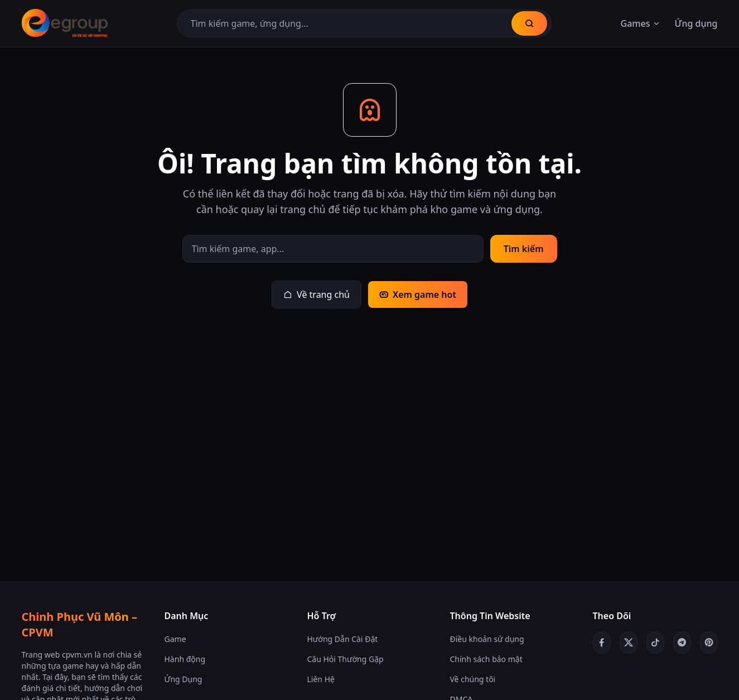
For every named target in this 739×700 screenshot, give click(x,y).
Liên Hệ (321, 679)
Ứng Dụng (183, 679)
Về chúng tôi (473, 679)
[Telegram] (682, 643)
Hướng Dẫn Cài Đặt (343, 639)
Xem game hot (418, 295)
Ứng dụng (696, 23)
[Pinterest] (709, 643)
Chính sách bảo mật (486, 659)
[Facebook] (602, 643)
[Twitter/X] (629, 643)
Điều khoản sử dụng (487, 639)
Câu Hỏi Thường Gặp (346, 659)
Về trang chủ (317, 295)
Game (175, 639)
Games (641, 23)
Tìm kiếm (524, 249)
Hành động (185, 659)
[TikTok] (655, 643)
